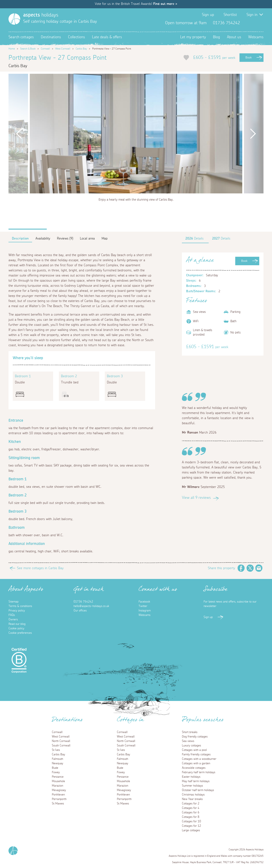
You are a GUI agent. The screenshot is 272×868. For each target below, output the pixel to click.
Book (249, 58)
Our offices (80, 611)
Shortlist (230, 15)
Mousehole (58, 781)
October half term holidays (198, 790)
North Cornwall (61, 741)
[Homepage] (14, 19)
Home (12, 49)
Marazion (57, 786)
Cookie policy (16, 628)
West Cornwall (63, 49)
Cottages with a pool (194, 750)
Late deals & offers (107, 37)
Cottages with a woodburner (199, 759)
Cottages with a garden (196, 763)
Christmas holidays (193, 795)
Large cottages (191, 830)
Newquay (57, 763)
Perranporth (59, 799)
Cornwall (45, 49)
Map (105, 238)
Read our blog (17, 624)
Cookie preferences (20, 633)
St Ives (56, 750)
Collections (76, 37)
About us (234, 37)
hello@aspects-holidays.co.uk (91, 606)
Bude (55, 768)
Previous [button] (19, 134)
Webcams (256, 37)
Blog (216, 37)
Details (194, 238)
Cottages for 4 (191, 808)
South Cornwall (61, 746)
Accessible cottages (194, 768)
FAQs (12, 615)
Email (259, 568)
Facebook (246, 23)
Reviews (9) (65, 238)
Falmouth (57, 759)
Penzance (58, 777)
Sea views (188, 741)
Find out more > (165, 4)
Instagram (260, 23)
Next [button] (253, 134)
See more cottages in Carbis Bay (40, 568)
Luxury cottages (191, 746)
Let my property (193, 37)
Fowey (56, 772)
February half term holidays (199, 772)
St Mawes (58, 804)
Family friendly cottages (196, 755)
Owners (13, 620)
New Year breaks (192, 799)
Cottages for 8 (191, 817)
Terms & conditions (20, 606)
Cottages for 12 (191, 826)
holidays (41, 15)
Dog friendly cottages (195, 737)
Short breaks (190, 732)
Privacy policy (17, 611)
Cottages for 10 (191, 821)
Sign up (208, 15)
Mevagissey (59, 790)
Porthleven (58, 795)
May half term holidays (196, 781)
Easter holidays (191, 777)
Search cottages (21, 37)
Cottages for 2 (191, 804)
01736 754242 (83, 602)
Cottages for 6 (191, 813)
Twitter (253, 23)
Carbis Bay (81, 49)
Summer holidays (192, 786)
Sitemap (13, 602)
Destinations (51, 37)
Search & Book (28, 49)
